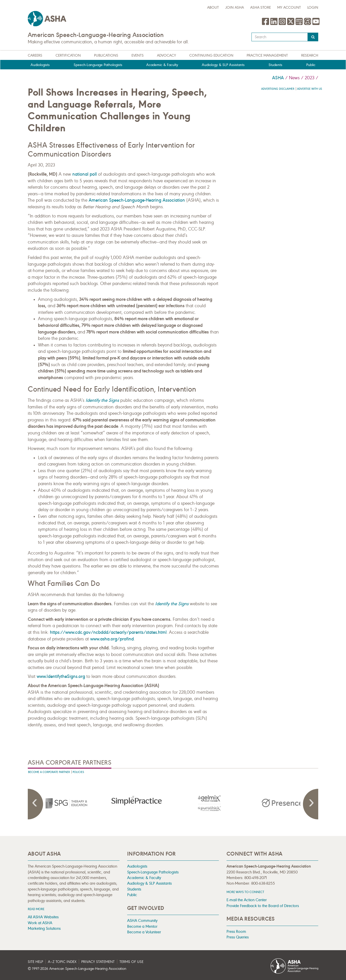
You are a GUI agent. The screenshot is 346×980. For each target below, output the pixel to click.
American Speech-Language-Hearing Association (137, 200)
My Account (289, 8)
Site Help (35, 962)
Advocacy (167, 55)
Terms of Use (131, 962)
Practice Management (267, 55)
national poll (85, 174)
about (213, 8)
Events (138, 55)
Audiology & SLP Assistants (223, 65)
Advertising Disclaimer (278, 89)
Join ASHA (235, 8)
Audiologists (40, 65)
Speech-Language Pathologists (98, 65)
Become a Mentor (142, 926)
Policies (78, 772)
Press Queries (238, 937)
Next (311, 804)
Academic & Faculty (162, 65)
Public (311, 65)
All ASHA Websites (43, 917)
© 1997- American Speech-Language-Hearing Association (77, 969)
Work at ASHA (40, 923)
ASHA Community (142, 920)
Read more (36, 909)
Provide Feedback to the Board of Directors (263, 906)
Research (310, 55)
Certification (68, 55)
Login (313, 8)
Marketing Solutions (44, 928)
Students (275, 65)
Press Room (236, 931)
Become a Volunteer (144, 932)
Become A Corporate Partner (49, 772)
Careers (35, 55)
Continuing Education (211, 55)
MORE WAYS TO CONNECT (245, 892)
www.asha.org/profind (112, 639)
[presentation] (64, 803)
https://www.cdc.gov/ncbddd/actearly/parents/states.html (108, 632)
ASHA (278, 78)
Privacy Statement (98, 962)
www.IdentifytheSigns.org (61, 676)
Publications (106, 55)
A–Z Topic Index (62, 962)
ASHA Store (261, 8)
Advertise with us (310, 89)
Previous (35, 804)
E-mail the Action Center (247, 900)
